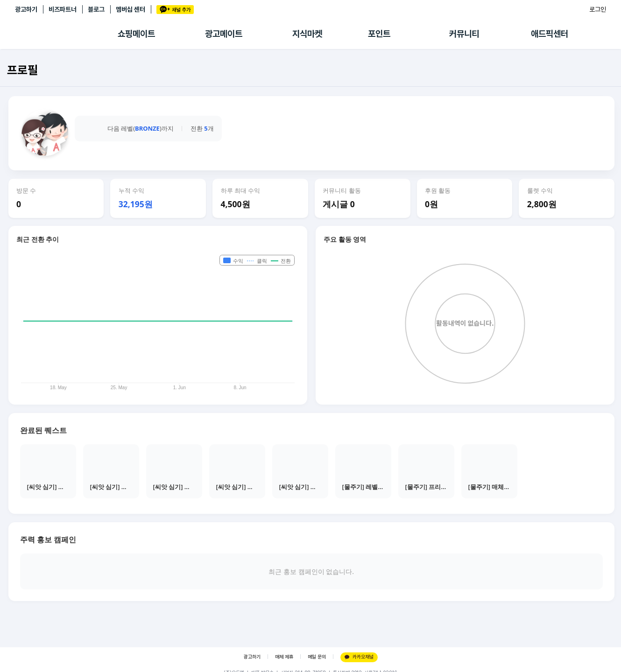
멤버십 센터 (131, 9)
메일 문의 (317, 657)
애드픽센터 (550, 34)
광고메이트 (224, 34)
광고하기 (26, 9)
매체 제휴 (284, 657)
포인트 (379, 34)
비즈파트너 (63, 9)
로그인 (598, 9)
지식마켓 (307, 34)
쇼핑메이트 (136, 34)
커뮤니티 (464, 34)
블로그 (96, 9)
